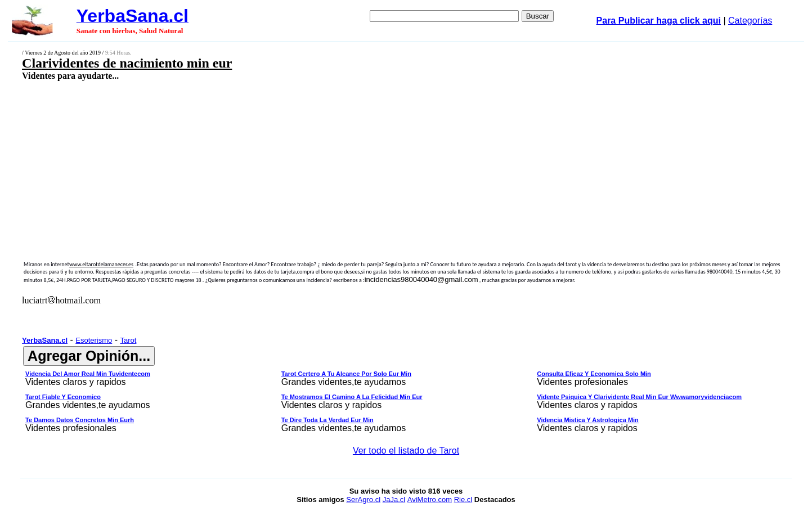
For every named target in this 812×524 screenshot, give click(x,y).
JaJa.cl (394, 500)
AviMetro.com (430, 500)
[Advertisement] (325, 162)
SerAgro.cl (363, 500)
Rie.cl (463, 500)
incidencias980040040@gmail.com (421, 279)
